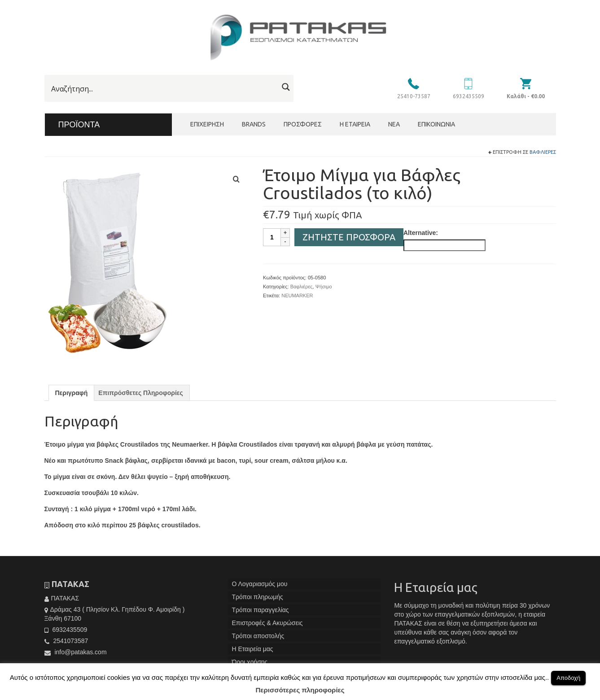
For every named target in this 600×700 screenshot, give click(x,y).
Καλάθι (526, 96)
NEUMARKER (297, 296)
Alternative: (421, 233)
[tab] (72, 393)
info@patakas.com (76, 652)
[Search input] (164, 89)
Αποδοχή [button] (568, 678)
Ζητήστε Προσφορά (349, 237)
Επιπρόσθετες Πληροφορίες (140, 393)
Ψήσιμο (324, 287)
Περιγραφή (72, 393)
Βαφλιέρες (543, 152)
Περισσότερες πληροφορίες (300, 690)
